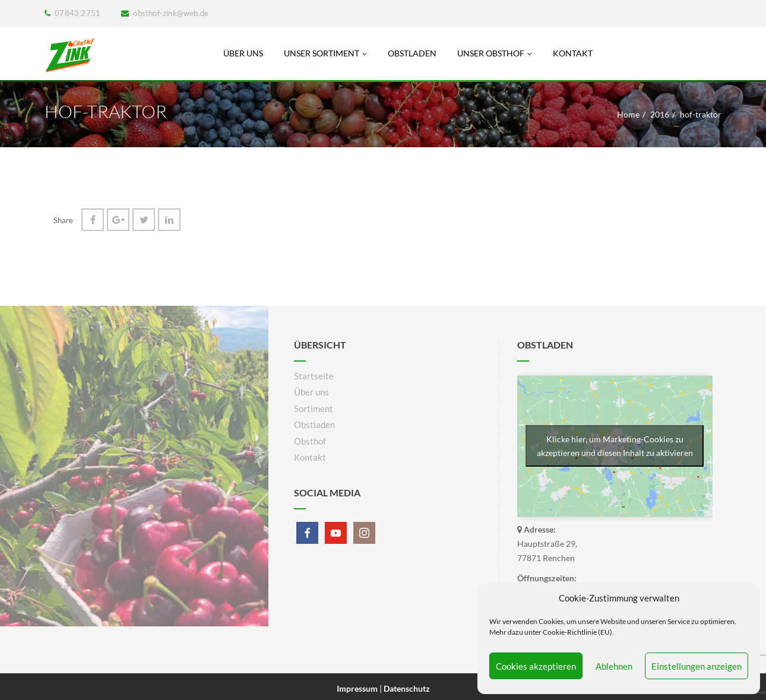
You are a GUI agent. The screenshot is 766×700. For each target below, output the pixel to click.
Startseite (314, 376)
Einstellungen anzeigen (697, 666)
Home (628, 114)
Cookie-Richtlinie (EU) (577, 632)
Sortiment (314, 408)
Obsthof (310, 441)
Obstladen (412, 53)
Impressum (358, 688)
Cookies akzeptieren (536, 666)
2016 (660, 114)
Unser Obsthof (495, 53)
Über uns (243, 53)
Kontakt (573, 53)
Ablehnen (614, 666)
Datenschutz (407, 688)
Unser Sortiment (325, 53)
